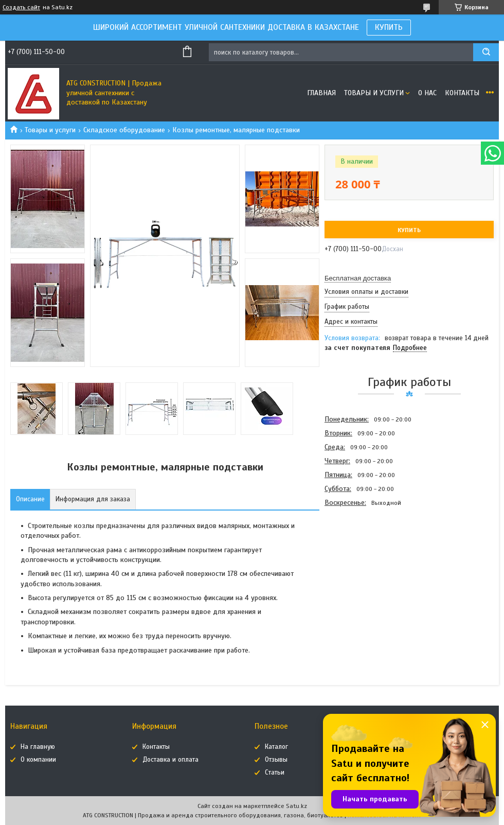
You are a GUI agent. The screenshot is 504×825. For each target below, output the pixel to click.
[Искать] (486, 52)
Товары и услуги (374, 93)
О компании (38, 760)
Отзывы (276, 760)
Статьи (275, 773)
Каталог (276, 747)
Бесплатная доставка (358, 278)
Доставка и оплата (170, 760)
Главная (321, 93)
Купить (409, 230)
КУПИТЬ (389, 27)
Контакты (462, 93)
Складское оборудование (124, 130)
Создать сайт (21, 7)
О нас (427, 93)
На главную (38, 747)
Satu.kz (296, 806)
